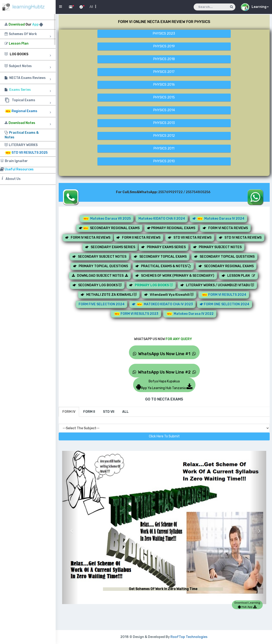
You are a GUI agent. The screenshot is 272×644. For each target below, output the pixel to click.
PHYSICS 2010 (164, 161)
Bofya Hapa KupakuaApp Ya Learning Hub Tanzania (164, 385)
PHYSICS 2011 (164, 148)
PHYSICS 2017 (164, 72)
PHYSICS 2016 (164, 85)
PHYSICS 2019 (164, 46)
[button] (70, 527)
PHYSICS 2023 (164, 34)
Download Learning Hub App (247, 605)
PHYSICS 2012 (164, 136)
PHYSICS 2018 (164, 59)
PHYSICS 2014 (164, 110)
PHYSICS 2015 (164, 97)
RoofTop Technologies (189, 637)
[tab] (69, 412)
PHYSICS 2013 (164, 123)
